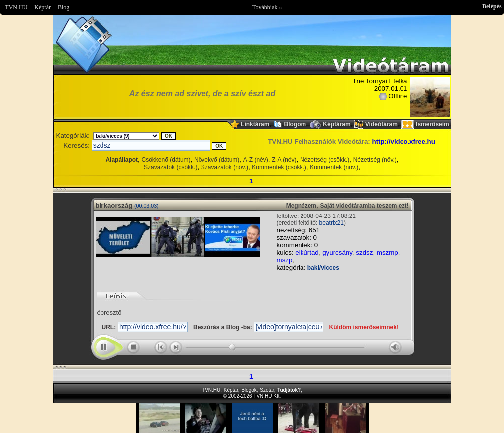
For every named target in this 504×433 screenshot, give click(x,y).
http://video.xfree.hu (403, 142)
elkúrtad (307, 253)
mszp (285, 260)
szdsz (364, 253)
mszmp (387, 253)
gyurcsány (337, 253)
